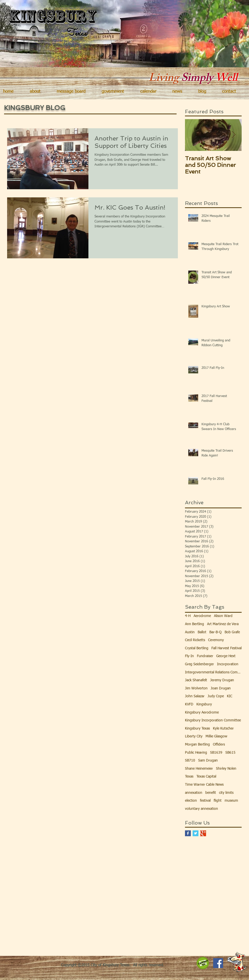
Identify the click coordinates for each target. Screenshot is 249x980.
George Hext (226, 656)
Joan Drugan (221, 688)
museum (231, 801)
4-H (188, 616)
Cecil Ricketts (195, 640)
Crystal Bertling (197, 648)
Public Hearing (196, 753)
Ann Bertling (194, 624)
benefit (211, 793)
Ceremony (216, 640)
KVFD (189, 704)
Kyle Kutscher (223, 729)
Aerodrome (202, 616)
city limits (226, 793)
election (191, 801)
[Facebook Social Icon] (218, 963)
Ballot (202, 632)
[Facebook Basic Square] (188, 833)
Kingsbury (204, 704)
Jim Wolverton (196, 688)
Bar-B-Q (215, 632)
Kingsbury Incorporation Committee (213, 720)
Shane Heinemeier (199, 769)
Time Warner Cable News (204, 785)
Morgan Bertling (197, 745)
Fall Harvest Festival (227, 648)
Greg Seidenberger (199, 664)
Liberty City (194, 736)
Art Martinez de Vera (223, 624)
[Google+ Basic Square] (203, 833)
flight (218, 801)
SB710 (190, 761)
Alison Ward (223, 616)
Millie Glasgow (216, 736)
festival (205, 801)
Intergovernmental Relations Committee (213, 672)
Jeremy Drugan (222, 680)
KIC (230, 696)
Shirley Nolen (226, 769)
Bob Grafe (232, 632)
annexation (194, 793)
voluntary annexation (201, 809)
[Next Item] (234, 135)
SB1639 (216, 753)
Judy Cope (216, 696)
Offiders (219, 745)
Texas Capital (206, 777)
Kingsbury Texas (197, 729)
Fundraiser (205, 656)
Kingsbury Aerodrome (202, 713)
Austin (190, 632)
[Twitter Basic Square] (196, 833)
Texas (189, 777)
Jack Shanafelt (196, 680)
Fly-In (189, 656)
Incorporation (228, 664)
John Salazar (195, 696)
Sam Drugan (208, 761)
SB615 (230, 753)
